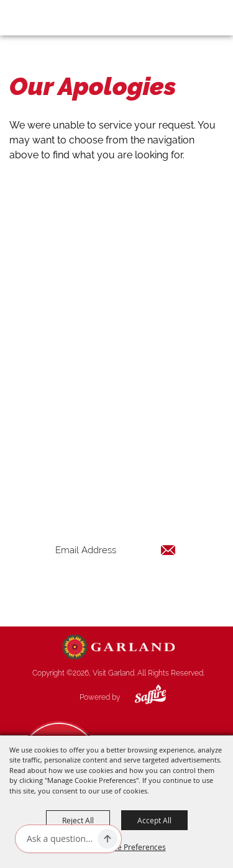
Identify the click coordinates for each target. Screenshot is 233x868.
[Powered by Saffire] (141, 697)
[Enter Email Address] (116, 550)
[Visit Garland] (44, 17)
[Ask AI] (60, 839)
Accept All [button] (154, 820)
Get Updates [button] (116, 590)
